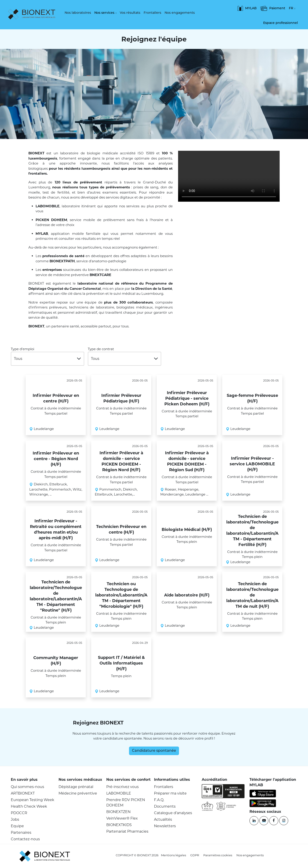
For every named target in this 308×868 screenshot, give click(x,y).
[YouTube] (264, 821)
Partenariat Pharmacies (127, 831)
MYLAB (247, 8)
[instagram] (284, 821)
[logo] (33, 15)
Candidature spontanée (154, 751)
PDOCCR (19, 813)
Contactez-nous (25, 839)
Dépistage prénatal (76, 787)
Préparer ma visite (170, 793)
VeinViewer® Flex (122, 818)
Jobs (15, 819)
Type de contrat (101, 349)
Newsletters (165, 826)
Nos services (104, 13)
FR (291, 8)
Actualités (163, 819)
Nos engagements (180, 13)
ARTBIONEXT (23, 793)
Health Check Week (29, 806)
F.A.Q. (159, 800)
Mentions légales (173, 855)
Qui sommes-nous (27, 787)
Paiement (273, 8)
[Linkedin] (254, 821)
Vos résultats (130, 13)
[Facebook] (274, 821)
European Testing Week (33, 800)
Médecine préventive (78, 793)
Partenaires (21, 833)
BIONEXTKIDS (119, 825)
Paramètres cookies (218, 855)
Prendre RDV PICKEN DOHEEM (126, 803)
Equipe (17, 826)
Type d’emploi (23, 349)
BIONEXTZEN (118, 812)
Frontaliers (152, 13)
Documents (165, 806)
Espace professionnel (281, 23)
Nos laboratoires (78, 13)
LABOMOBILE (119, 793)
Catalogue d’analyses (173, 813)
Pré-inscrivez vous (122, 787)
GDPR (195, 855)
